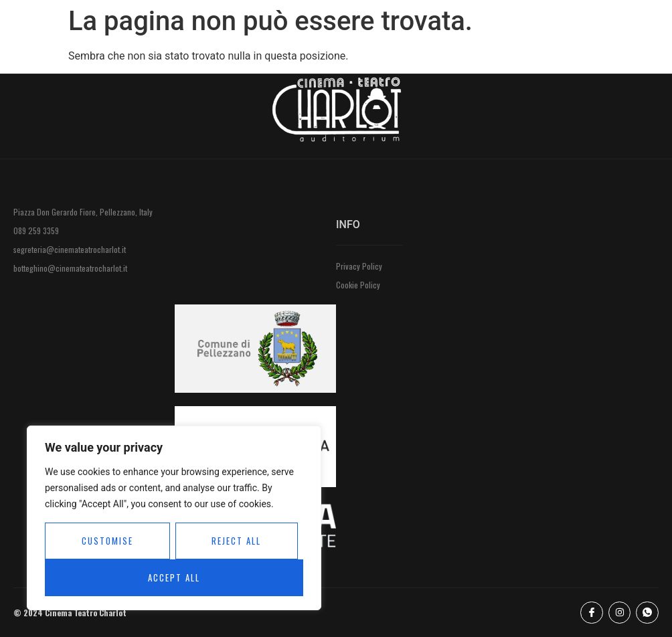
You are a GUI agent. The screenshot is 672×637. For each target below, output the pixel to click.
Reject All (236, 541)
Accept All (174, 577)
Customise (107, 541)
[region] (174, 518)
